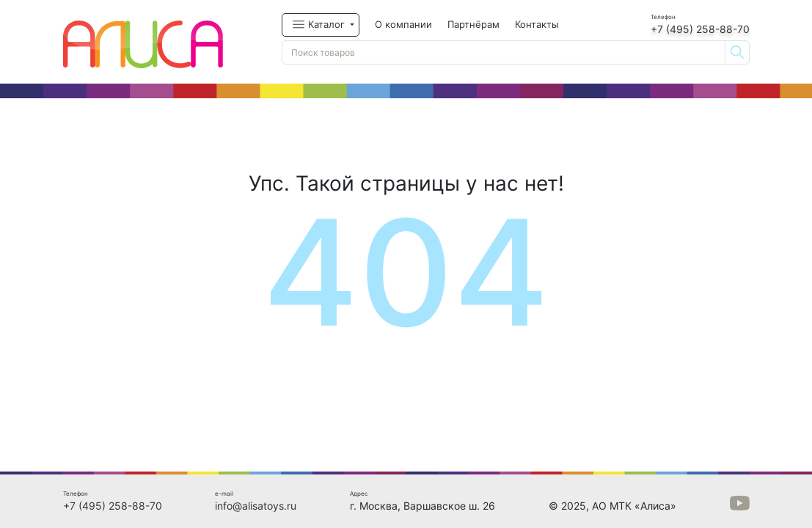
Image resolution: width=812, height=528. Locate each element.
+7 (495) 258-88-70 (700, 29)
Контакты (537, 24)
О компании (403, 24)
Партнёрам (473, 24)
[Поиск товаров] (504, 52)
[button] (321, 25)
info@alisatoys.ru (256, 506)
